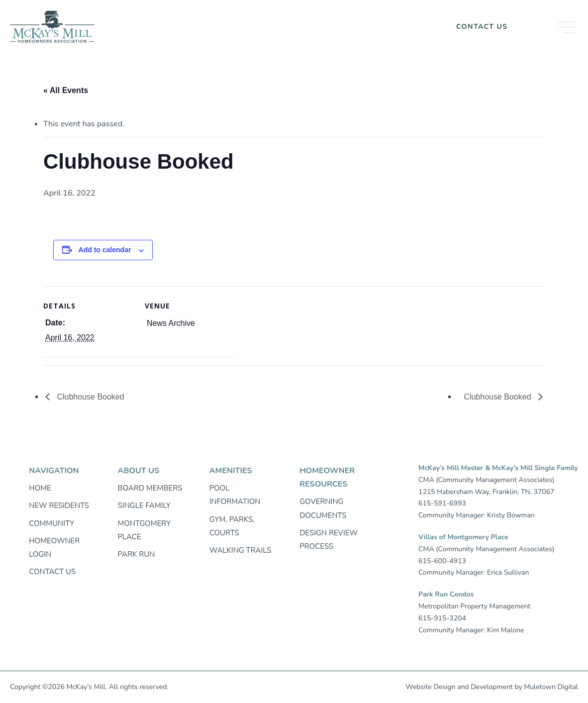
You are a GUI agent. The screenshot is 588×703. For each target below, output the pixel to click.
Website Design (430, 687)
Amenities (231, 471)
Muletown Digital (551, 687)
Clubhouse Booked (90, 397)
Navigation (54, 471)
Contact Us (482, 27)
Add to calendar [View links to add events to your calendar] (105, 250)
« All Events (66, 90)
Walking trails (241, 550)
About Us (139, 471)
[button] (551, 27)
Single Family (144, 505)
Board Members (150, 488)
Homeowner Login (391, 27)
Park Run (137, 554)
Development (492, 687)
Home (40, 488)
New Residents (59, 505)
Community (51, 523)
